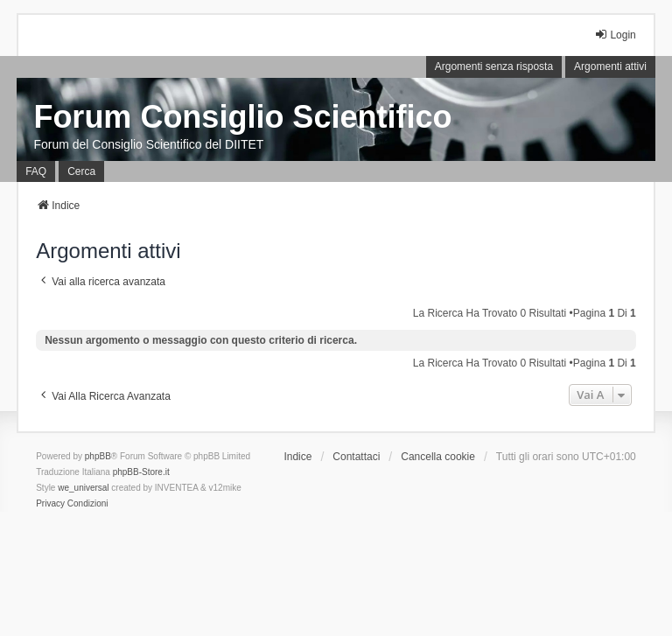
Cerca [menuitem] (81, 171)
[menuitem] (50, 504)
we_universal (83, 488)
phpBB (98, 456)
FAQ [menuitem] (36, 171)
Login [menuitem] (615, 35)
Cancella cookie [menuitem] (438, 457)
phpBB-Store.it (141, 472)
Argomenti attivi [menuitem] (610, 66)
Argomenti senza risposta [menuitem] (494, 66)
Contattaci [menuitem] (356, 457)
